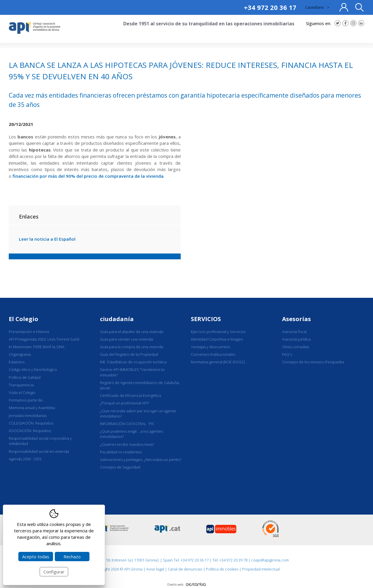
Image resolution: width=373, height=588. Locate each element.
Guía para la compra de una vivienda (132, 347)
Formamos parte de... (27, 400)
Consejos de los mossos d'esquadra (313, 362)
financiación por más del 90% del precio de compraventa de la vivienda (88, 176)
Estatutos (17, 362)
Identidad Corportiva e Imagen (217, 339)
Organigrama (20, 354)
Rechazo (72, 557)
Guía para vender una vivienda (126, 339)
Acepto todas (36, 557)
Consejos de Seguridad (120, 467)
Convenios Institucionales (213, 354)
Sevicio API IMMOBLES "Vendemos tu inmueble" (132, 372)
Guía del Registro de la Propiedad (129, 354)
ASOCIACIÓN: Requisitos (30, 431)
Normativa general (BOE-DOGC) (218, 362)
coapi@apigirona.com (270, 560)
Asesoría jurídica (296, 339)
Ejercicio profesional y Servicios (218, 332)
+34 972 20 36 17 (270, 7)
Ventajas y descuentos (210, 347)
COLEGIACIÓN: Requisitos (31, 423)
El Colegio (23, 319)
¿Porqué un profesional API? (124, 403)
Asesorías (297, 319)
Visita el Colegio (22, 392)
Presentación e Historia (29, 332)
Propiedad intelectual (261, 569)
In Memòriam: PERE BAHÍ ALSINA (37, 347)
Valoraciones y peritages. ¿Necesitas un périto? (140, 460)
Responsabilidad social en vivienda (39, 451)
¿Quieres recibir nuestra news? (127, 444)
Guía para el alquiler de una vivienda (132, 332)
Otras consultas (296, 347)
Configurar (54, 572)
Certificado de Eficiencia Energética (131, 395)
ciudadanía (117, 319)
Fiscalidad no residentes (121, 452)
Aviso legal (155, 569)
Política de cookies (222, 569)
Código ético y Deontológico (33, 369)
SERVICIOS (206, 319)
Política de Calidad (25, 377)
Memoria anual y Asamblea (32, 408)
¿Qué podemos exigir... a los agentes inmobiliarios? (131, 434)
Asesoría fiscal (294, 332)
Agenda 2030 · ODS (25, 459)
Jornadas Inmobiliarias (28, 416)
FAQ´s (287, 354)
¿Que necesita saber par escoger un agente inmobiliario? (138, 413)
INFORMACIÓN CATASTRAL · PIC (127, 424)
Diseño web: (186, 585)
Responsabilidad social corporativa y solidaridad (40, 441)
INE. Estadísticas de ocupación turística (133, 362)
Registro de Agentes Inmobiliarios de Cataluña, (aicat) (140, 385)
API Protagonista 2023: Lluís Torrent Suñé (44, 339)
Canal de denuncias (185, 569)
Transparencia (21, 385)
